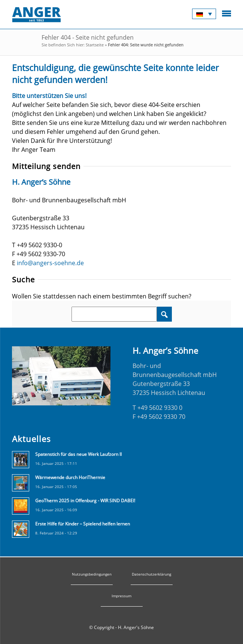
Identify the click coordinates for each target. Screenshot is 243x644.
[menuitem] (204, 14)
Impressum (121, 596)
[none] (204, 14)
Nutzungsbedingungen (92, 574)
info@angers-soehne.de (50, 263)
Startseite (95, 45)
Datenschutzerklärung (151, 574)
